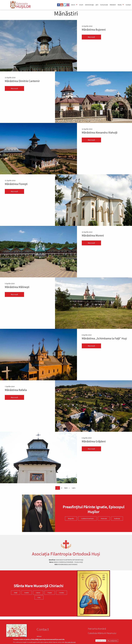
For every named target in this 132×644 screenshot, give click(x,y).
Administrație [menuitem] (89, 5)
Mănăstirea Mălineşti (17, 287)
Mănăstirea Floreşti (16, 184)
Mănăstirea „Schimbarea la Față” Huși (104, 338)
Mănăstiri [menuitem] (113, 5)
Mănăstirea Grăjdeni (94, 441)
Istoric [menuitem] (73, 5)
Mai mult (91, 37)
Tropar (50, 593)
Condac (62, 593)
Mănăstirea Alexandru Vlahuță (100, 132)
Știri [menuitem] (97, 5)
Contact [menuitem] (128, 5)
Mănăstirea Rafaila (16, 390)
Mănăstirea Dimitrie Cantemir (22, 81)
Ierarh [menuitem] (81, 5)
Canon (38, 593)
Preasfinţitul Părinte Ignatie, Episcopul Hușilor (94, 509)
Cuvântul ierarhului (87, 519)
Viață (16, 593)
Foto (39, 597)
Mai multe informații (70, 642)
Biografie (71, 519)
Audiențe (117, 519)
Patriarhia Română (97, 629)
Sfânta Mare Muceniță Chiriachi (38, 586)
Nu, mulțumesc (113, 641)
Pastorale (104, 519)
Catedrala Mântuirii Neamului (102, 633)
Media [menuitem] (120, 5)
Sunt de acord (101, 641)
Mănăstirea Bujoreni (94, 30)
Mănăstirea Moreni (93, 235)
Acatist (27, 593)
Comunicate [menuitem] (104, 5)
